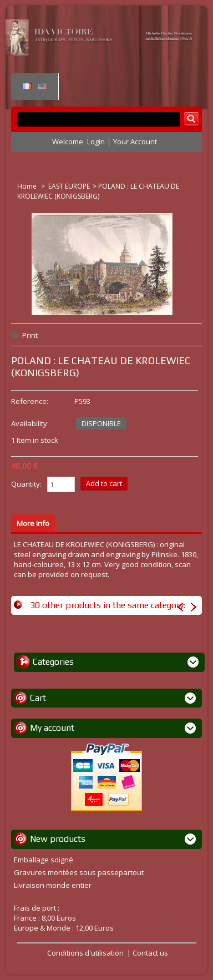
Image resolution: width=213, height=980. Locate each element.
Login (96, 142)
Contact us (150, 953)
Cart (38, 698)
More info (33, 523)
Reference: (30, 401)
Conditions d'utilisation (85, 953)
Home (28, 186)
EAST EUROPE (69, 186)
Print (30, 335)
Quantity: (26, 484)
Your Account (135, 142)
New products (58, 839)
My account (52, 728)
